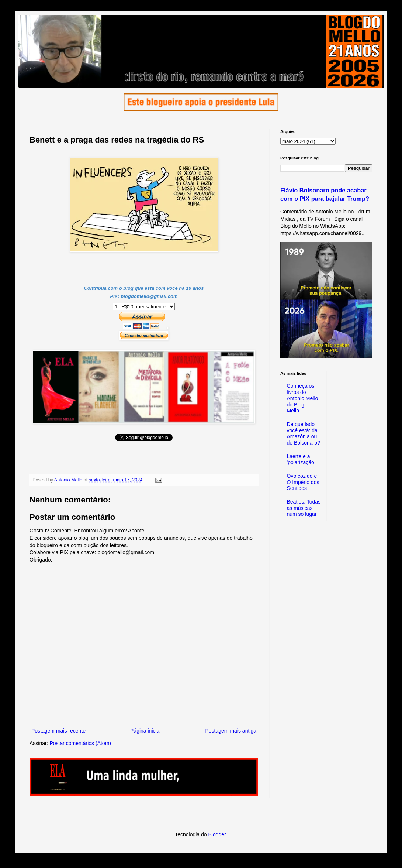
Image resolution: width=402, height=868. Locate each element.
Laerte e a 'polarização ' (302, 459)
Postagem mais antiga (231, 731)
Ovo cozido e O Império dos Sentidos (303, 482)
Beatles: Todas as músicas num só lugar (304, 508)
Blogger (217, 834)
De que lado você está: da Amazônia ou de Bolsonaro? (304, 433)
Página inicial (145, 731)
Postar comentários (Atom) (80, 743)
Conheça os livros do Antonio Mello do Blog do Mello (303, 398)
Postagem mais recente (58, 731)
